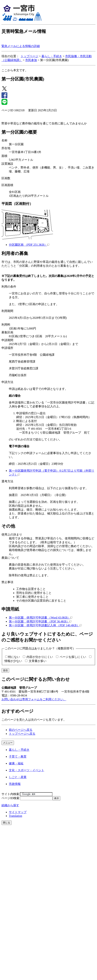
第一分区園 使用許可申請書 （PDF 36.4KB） (40, 621)
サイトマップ (18, 812)
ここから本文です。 (15, 70)
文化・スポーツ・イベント (27, 770)
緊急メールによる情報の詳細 (21, 46)
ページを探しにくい (73, 657)
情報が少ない (13, 661)
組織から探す (10, 805)
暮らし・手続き (52, 56)
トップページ (29, 56)
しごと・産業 (18, 777)
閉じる (7, 823)
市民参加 (31, 60)
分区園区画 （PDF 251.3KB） (29, 245)
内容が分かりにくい (40, 657)
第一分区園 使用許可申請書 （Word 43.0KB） (41, 618)
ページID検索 (10, 798)
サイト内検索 (10, 794)
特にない (14, 657)
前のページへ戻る (21, 730)
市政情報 (15, 784)
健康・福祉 (16, 763)
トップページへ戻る (22, 734)
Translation (15, 816)
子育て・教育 (18, 757)
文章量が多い (38, 661)
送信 (5, 670)
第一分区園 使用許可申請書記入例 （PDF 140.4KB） (45, 625)
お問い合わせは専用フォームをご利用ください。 (34, 699)
